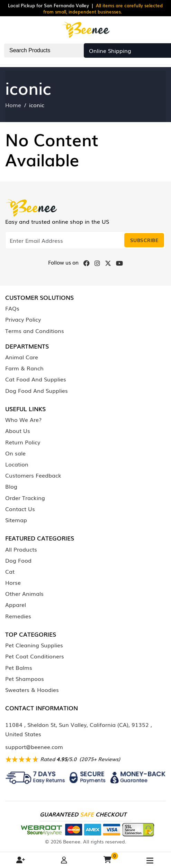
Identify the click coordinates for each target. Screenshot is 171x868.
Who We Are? (23, 419)
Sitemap (16, 520)
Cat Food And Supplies (36, 379)
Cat (10, 571)
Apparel (16, 604)
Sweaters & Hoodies (32, 690)
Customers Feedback (33, 475)
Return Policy (23, 442)
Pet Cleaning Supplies (34, 645)
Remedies (18, 616)
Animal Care (22, 357)
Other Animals (24, 593)
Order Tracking (25, 498)
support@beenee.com (34, 747)
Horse (13, 582)
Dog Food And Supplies (37, 390)
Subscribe (144, 240)
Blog (11, 486)
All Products (21, 549)
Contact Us (20, 509)
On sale (15, 453)
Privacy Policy (23, 319)
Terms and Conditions (35, 331)
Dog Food (18, 560)
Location (17, 464)
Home (13, 105)
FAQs (12, 308)
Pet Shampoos (25, 678)
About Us (18, 431)
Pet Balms (19, 667)
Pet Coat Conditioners (35, 656)
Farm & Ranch (24, 368)
